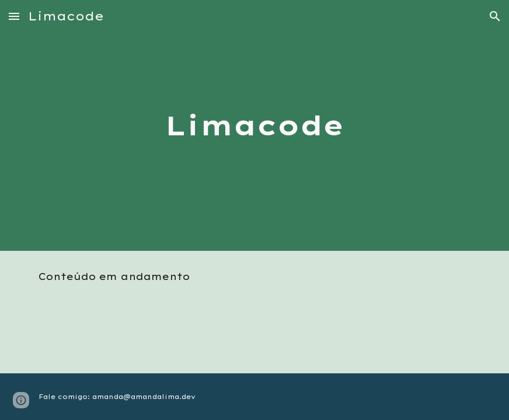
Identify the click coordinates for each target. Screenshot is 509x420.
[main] (254, 126)
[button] (14, 16)
